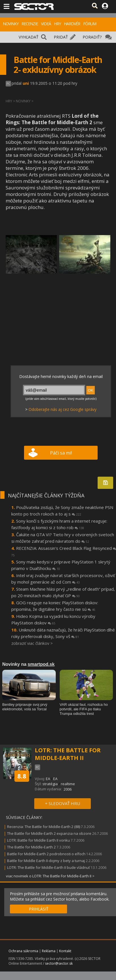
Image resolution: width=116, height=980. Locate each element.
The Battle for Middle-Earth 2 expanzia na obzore (49, 833)
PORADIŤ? (92, 37)
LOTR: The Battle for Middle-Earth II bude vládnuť (49, 867)
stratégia (50, 784)
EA (48, 779)
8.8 (22, 776)
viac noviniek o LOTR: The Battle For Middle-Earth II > (50, 876)
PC (8, 84)
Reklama (49, 951)
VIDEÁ (46, 24)
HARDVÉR (72, 24)
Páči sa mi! (61, 453)
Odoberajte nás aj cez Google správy (63, 409)
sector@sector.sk (59, 963)
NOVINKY (11, 24)
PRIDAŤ (61, 37)
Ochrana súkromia (23, 951)
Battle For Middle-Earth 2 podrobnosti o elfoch (46, 854)
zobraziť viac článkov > (32, 643)
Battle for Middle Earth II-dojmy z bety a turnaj (46, 861)
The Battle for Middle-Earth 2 (31, 847)
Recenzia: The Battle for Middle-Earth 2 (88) (44, 827)
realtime (68, 784)
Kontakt (65, 951)
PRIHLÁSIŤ (39, 909)
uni (26, 83)
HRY (57, 24)
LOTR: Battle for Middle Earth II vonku (38, 840)
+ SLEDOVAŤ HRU (63, 803)
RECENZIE (30, 24)
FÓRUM (90, 24)
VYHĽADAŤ (29, 37)
